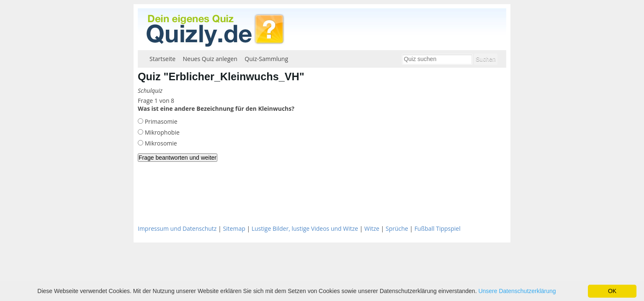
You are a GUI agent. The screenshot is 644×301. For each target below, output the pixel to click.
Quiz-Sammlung (266, 59)
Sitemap (234, 228)
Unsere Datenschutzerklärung (517, 291)
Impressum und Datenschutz (177, 228)
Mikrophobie (161, 132)
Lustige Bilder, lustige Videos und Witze (305, 228)
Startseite (162, 59)
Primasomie (160, 121)
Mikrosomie (160, 143)
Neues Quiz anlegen (210, 59)
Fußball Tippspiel (438, 228)
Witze (372, 228)
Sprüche (397, 228)
